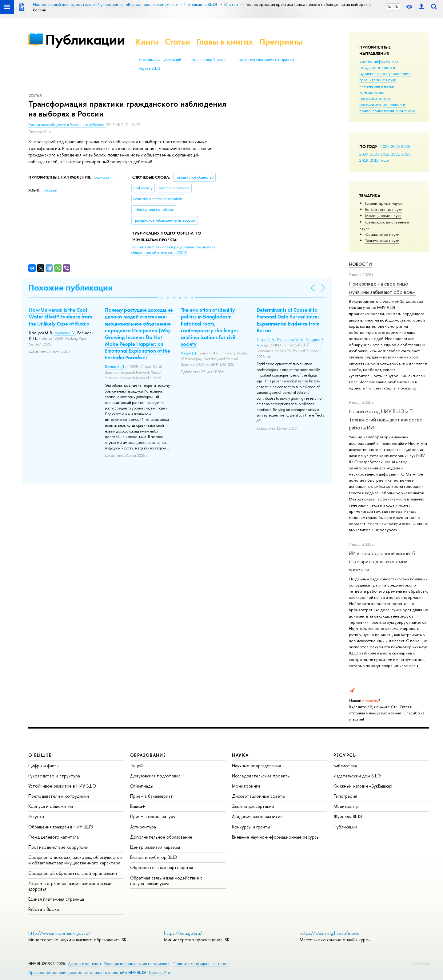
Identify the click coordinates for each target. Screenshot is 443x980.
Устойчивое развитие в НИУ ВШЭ (62, 786)
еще (385, 160)
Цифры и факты (44, 766)
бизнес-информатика (379, 61)
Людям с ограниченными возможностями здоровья (70, 886)
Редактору (421, 962)
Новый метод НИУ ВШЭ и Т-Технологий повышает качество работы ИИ (386, 419)
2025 (406, 146)
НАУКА (240, 755)
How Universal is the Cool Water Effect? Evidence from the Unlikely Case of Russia (60, 317)
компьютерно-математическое (375, 95)
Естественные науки (384, 209)
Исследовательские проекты (261, 776)
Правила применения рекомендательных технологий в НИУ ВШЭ (87, 972)
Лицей (136, 766)
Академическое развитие (257, 816)
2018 (374, 160)
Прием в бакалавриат (152, 796)
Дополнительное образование (161, 837)
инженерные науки (377, 86)
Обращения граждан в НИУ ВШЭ (61, 827)
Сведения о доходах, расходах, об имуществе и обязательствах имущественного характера (75, 860)
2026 (395, 146)
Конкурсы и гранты (251, 827)
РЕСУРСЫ (345, 755)
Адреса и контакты (84, 964)
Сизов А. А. (266, 340)
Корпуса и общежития (51, 806)
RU (389, 7)
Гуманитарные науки (383, 203)
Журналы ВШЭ (348, 816)
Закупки (36, 816)
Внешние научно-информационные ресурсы (276, 837)
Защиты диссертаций (253, 806)
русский (50, 190)
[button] (162, 298)
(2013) (173, 250)
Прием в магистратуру (153, 816)
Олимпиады (142, 786)
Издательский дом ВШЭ (357, 776)
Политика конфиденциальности (201, 964)
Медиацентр (346, 806)
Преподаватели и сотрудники (59, 796)
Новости (360, 264)
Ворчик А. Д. (115, 367)
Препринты (281, 42)
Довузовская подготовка (155, 776)
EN (396, 7)
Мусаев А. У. (65, 333)
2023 (375, 154)
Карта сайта (160, 972)
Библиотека (345, 766)
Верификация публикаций (160, 60)
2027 (385, 146)
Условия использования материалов (137, 964)
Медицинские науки (383, 215)
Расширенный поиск (208, 60)
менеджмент (394, 105)
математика (370, 105)
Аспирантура (143, 827)
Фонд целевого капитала (54, 837)
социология (383, 111)
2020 (406, 154)
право (365, 111)
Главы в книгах (225, 42)
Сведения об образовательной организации (73, 873)
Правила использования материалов (265, 60)
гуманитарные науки (378, 80)
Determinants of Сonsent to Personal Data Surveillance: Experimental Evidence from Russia (288, 320)
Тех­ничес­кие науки (382, 240)
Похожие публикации (71, 288)
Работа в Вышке (44, 909)
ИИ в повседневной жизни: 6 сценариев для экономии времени (382, 561)
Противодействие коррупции (58, 847)
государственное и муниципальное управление (385, 70)
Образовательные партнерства (162, 867)
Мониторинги (246, 786)
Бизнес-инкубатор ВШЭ (154, 857)
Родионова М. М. (290, 340)
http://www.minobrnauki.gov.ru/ (59, 933)
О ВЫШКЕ (40, 755)
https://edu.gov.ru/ (183, 933)
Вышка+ (138, 806)
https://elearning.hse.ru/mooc (329, 933)
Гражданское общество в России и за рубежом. (67, 125)
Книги (147, 42)
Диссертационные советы (259, 796)
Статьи (178, 42)
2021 (395, 154)
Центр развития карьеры (155, 847)
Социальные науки (382, 234)
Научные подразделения (256, 766)
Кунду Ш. (189, 353)
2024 (364, 154)
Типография (345, 796)
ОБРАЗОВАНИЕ (148, 755)
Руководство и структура (54, 776)
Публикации (85, 40)
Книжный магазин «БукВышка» (363, 786)
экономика (405, 111)
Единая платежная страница (56, 899)
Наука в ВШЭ (149, 69)
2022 (385, 154)
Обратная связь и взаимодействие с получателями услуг (166, 881)
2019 (364, 160)
